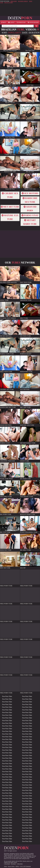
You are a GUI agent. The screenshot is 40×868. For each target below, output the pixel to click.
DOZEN (20, 18)
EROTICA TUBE (9, 2)
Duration (34, 33)
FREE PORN (14, 1)
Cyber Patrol (7, 864)
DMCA (17, 866)
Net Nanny (13, 864)
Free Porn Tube (7, 696)
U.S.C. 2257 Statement (25, 866)
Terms (5, 866)
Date (25, 33)
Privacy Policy (11, 866)
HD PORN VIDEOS (23, 1)
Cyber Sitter (20, 864)
